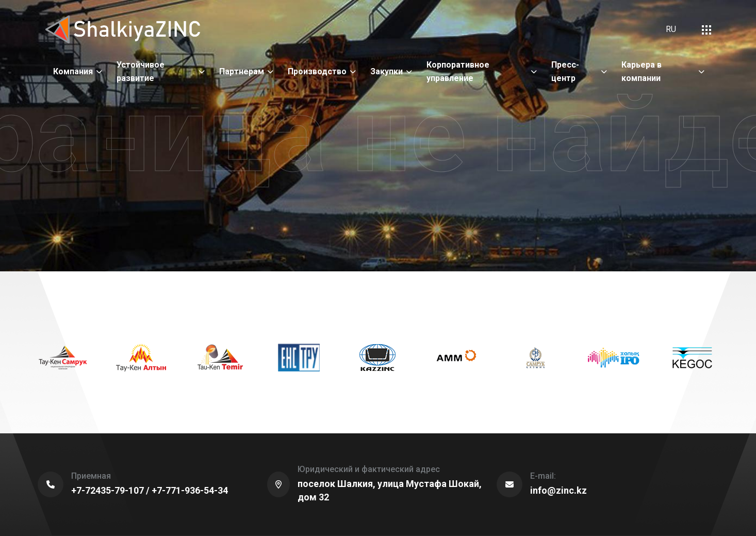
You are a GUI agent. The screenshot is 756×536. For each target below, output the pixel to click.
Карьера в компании (642, 71)
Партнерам (242, 71)
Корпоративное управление (458, 71)
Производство (317, 71)
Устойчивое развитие (141, 71)
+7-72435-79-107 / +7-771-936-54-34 (150, 490)
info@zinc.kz (558, 490)
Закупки (387, 71)
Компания (73, 71)
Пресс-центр (565, 71)
